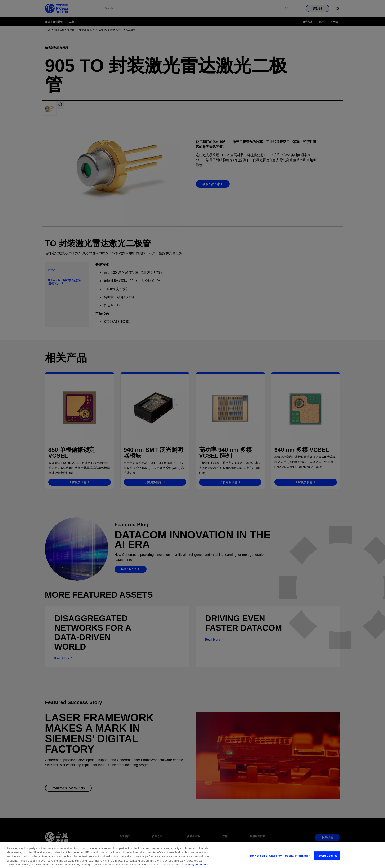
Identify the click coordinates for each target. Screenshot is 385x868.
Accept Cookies (327, 863)
